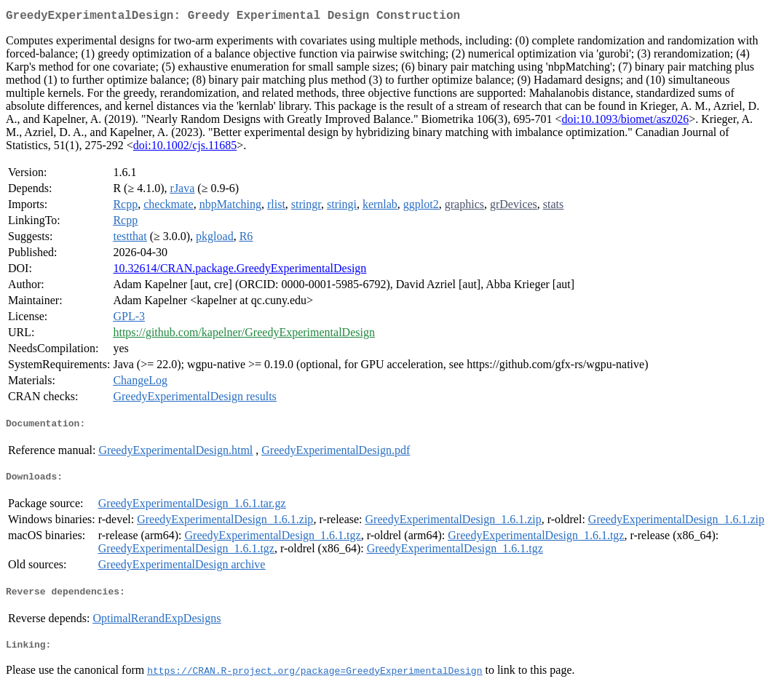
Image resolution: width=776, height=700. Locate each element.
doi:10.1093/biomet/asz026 (625, 122)
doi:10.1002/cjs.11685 (185, 148)
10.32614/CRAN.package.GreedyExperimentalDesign (239, 271)
